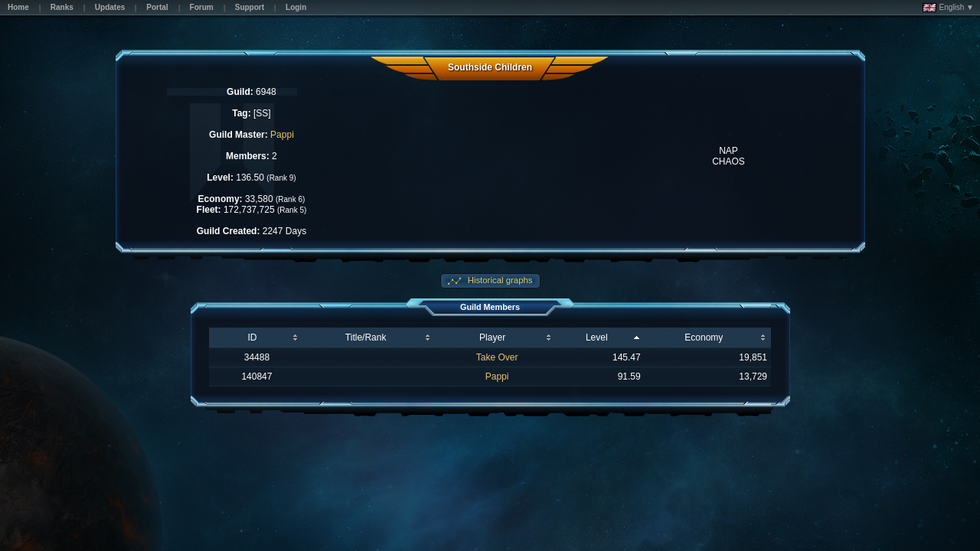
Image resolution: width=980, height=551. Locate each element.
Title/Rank (366, 337)
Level (597, 337)
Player (492, 337)
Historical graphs (499, 280)
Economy (704, 337)
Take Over (497, 357)
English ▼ (948, 8)
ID (252, 337)
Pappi (282, 135)
